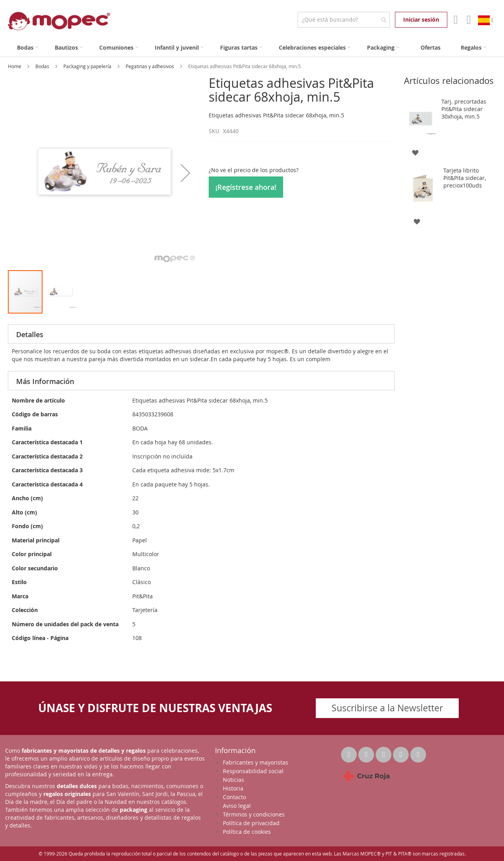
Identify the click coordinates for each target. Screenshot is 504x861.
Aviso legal (237, 806)
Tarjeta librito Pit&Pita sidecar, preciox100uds (465, 178)
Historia (233, 788)
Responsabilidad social (253, 771)
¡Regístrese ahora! (246, 187)
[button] (185, 173)
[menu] (252, 47)
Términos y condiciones (254, 814)
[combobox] (344, 20)
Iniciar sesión (421, 19)
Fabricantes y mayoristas (256, 762)
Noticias (233, 780)
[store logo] (59, 21)
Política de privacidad (251, 823)
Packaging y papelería (88, 66)
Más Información (45, 381)
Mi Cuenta (455, 20)
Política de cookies (247, 832)
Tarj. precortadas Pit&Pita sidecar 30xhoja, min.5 (464, 109)
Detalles (30, 334)
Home (15, 66)
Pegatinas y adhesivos (150, 66)
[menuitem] (28, 47)
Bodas (43, 66)
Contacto (234, 797)
